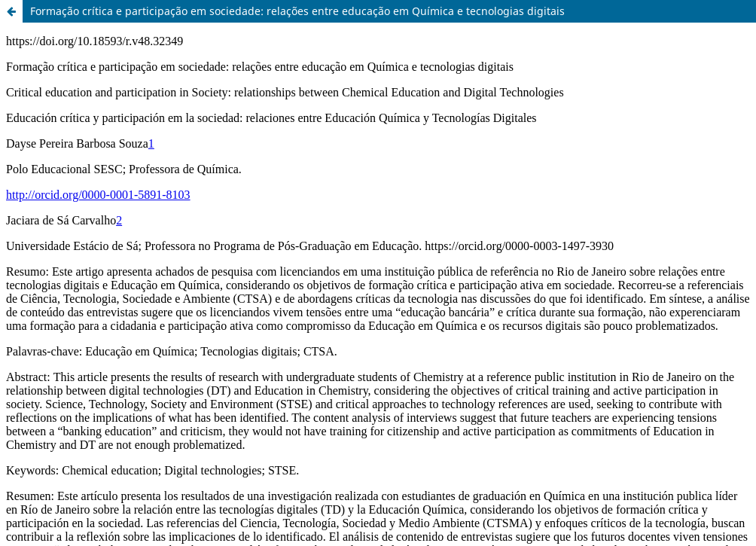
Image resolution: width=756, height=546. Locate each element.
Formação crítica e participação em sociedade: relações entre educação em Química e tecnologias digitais (297, 11)
